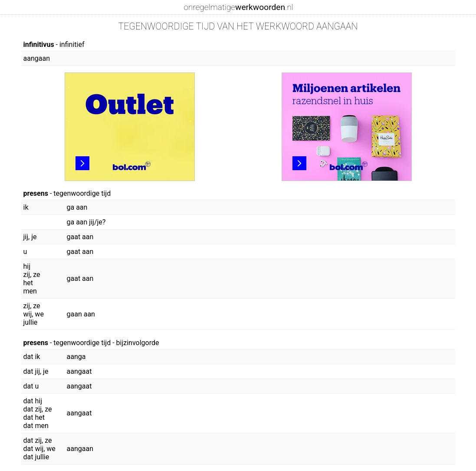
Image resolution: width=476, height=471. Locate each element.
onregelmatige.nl (238, 7)
